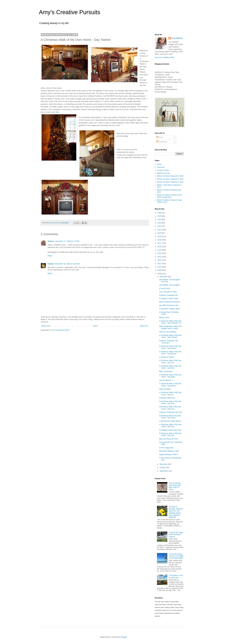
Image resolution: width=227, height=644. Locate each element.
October (163, 468)
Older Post (144, 326)
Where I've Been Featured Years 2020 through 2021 (169, 196)
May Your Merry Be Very (168, 439)
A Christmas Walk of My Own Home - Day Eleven (170, 353)
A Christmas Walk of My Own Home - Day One (170, 434)
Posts (160, 137)
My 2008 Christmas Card (169, 305)
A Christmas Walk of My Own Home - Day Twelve (170, 347)
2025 (160, 216)
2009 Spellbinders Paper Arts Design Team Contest (170, 327)
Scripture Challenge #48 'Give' (171, 412)
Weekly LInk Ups (163, 173)
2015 (160, 250)
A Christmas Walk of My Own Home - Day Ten (170, 361)
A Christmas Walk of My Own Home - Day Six (170, 393)
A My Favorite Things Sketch (170, 421)
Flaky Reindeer (165, 389)
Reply (50, 256)
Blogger (124, 637)
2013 (160, 257)
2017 (160, 243)
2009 (160, 270)
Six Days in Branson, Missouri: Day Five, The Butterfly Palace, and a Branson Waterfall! (176, 512)
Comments (162, 142)
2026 (160, 213)
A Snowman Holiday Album (170, 309)
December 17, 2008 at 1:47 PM (67, 241)
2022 (160, 226)
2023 (160, 223)
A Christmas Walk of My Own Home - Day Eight (170, 376)
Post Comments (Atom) (60, 330)
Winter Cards (164, 318)
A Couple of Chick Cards (169, 299)
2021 (160, 230)
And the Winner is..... (167, 380)
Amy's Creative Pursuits (70, 12)
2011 (160, 264)
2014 (160, 253)
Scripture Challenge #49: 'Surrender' (169, 342)
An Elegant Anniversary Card (170, 430)
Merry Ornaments (166, 371)
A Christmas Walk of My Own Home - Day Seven (170, 385)
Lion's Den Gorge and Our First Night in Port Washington (176, 556)
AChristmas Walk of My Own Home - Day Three (170, 417)
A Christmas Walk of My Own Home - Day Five (170, 402)
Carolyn (51, 264)
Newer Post (46, 326)
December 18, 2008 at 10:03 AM (67, 264)
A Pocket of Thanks (167, 357)
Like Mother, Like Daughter (169, 285)
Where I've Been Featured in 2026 (170, 176)
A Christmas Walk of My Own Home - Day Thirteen (170, 336)
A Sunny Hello (165, 288)
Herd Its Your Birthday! (168, 332)
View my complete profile (164, 57)
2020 (160, 233)
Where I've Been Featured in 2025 (170, 179)
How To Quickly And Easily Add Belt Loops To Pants (175, 486)
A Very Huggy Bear (166, 448)
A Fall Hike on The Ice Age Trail (176, 576)
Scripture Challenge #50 (168, 295)
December (164, 277)
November (164, 464)
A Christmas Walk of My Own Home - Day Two (170, 426)
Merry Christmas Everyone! (170, 302)
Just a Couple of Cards (168, 292)
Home (95, 326)
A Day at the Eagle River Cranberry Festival (176, 535)
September (164, 471)
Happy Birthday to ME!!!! (169, 455)
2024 (160, 220)
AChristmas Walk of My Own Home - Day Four (170, 408)
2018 (160, 240)
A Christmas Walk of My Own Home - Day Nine (170, 367)
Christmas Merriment (167, 398)
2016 (160, 247)
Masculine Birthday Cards (169, 451)
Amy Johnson (177, 38)
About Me (161, 167)
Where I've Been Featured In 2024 (170, 182)
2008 (160, 274)
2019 (160, 237)
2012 (160, 260)
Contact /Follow (163, 170)
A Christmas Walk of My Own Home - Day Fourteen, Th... (171, 322)
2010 (160, 267)
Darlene (51, 241)
